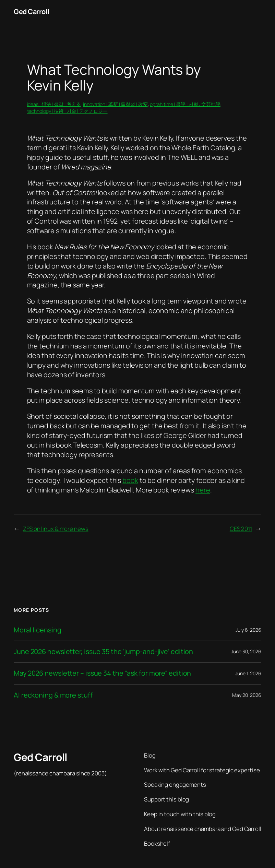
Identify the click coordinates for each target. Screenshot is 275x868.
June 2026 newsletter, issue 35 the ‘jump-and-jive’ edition (103, 652)
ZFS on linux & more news (56, 529)
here (203, 490)
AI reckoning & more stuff (53, 695)
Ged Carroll (32, 11)
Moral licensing (38, 630)
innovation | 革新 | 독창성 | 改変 (115, 104)
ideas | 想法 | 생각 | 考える (54, 104)
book (130, 480)
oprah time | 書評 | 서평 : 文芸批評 (185, 104)
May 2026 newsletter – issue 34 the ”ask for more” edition (102, 673)
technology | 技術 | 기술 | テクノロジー (67, 111)
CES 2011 (241, 529)
